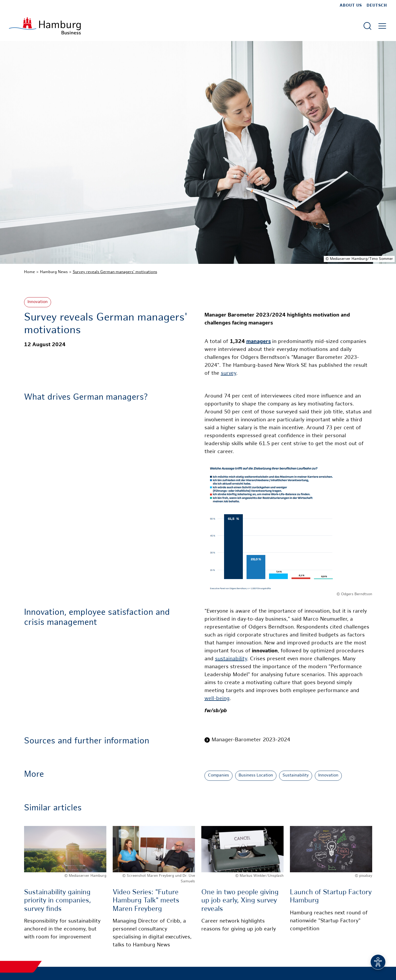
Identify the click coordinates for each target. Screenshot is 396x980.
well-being (217, 699)
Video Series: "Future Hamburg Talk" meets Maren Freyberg (146, 901)
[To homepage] (45, 26)
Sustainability (296, 776)
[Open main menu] (382, 26)
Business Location (256, 776)
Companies (219, 776)
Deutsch (377, 6)
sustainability (231, 659)
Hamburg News (54, 272)
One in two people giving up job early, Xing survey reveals (240, 901)
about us (351, 6)
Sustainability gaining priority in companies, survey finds (58, 901)
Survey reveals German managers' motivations (115, 272)
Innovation (38, 302)
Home (29, 272)
